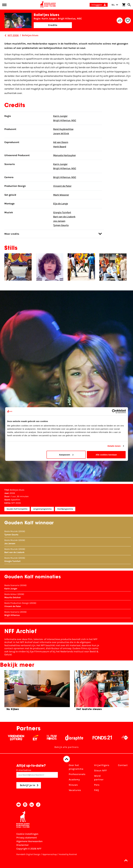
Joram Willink (61, 133)
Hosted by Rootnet (68, 854)
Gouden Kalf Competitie (17, 509)
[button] (127, 860)
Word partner (99, 778)
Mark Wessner (61, 195)
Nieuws (73, 785)
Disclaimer (23, 845)
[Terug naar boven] (67, 759)
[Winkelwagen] (124, 5)
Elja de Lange (61, 204)
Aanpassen (66, 455)
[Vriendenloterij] (19, 738)
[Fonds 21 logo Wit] (106, 738)
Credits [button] (53, 25)
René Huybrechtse (63, 129)
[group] (37, 692)
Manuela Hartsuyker (65, 155)
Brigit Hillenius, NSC (65, 120)
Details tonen (114, 446)
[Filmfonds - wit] (55, 738)
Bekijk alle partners (66, 747)
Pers (97, 785)
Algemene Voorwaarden (29, 841)
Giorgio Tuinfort (62, 212)
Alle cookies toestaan (106, 455)
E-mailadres (37, 773)
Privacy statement (27, 838)
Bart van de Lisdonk (64, 217)
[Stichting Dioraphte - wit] (78, 738)
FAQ (97, 790)
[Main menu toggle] (4, 5)
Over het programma (76, 767)
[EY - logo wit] (39, 738)
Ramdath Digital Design (28, 854)
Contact (123, 765)
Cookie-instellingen (27, 834)
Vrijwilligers (102, 765)
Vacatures (75, 790)
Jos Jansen (59, 221)
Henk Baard (60, 147)
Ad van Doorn (61, 142)
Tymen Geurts (61, 225)
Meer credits (53, 234)
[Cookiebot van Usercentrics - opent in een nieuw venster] (114, 411)
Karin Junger (60, 116)
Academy (74, 780)
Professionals (77, 774)
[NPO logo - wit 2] (128, 738)
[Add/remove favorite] (128, 20)
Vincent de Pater (62, 186)
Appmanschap (50, 854)
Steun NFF (101, 771)
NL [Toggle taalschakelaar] (115, 5)
